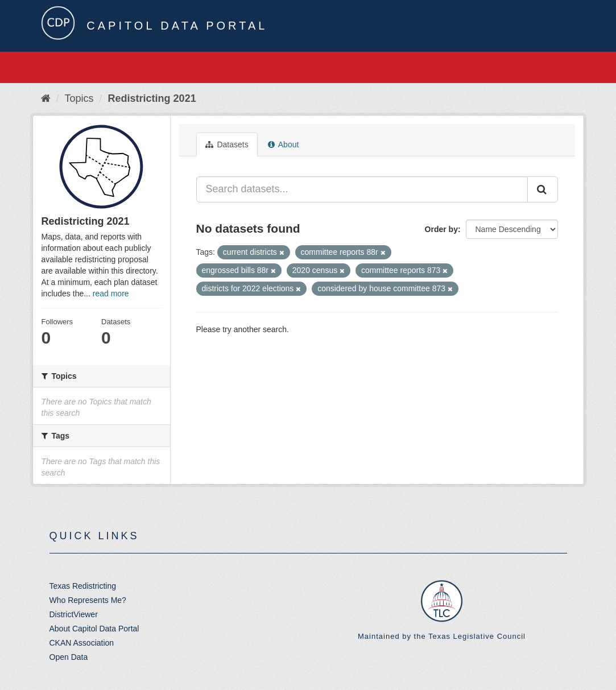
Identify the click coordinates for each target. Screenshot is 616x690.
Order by (441, 229)
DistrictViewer (74, 614)
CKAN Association (82, 643)
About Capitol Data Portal (94, 629)
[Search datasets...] (362, 189)
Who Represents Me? (88, 600)
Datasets (227, 144)
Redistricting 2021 (152, 98)
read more (111, 294)
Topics (79, 98)
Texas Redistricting (83, 586)
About (284, 144)
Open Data (69, 657)
